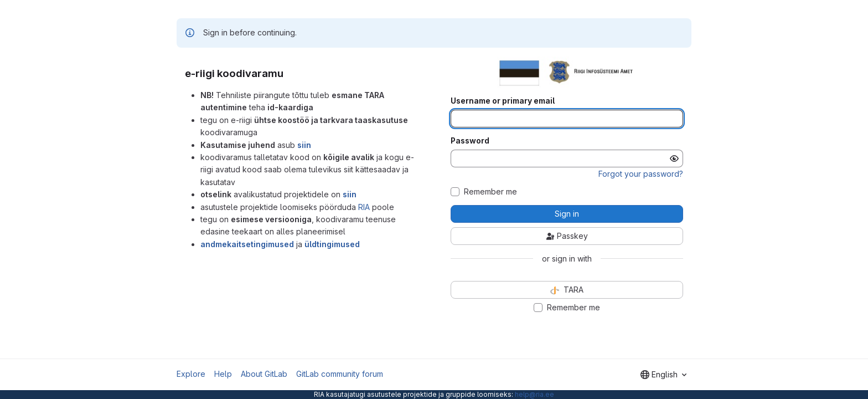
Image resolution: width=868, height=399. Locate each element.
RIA (364, 207)
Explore (191, 374)
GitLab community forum (340, 374)
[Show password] (674, 158)
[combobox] (663, 375)
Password (470, 141)
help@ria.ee (534, 394)
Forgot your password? (641, 174)
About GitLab (264, 374)
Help (223, 374)
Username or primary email (503, 101)
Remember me (490, 192)
